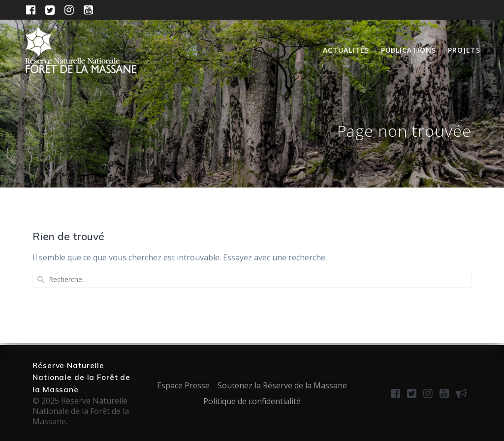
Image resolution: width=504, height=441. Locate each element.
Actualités (346, 50)
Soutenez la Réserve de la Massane (282, 385)
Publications (409, 50)
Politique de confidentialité (252, 401)
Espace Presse (183, 385)
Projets (464, 50)
